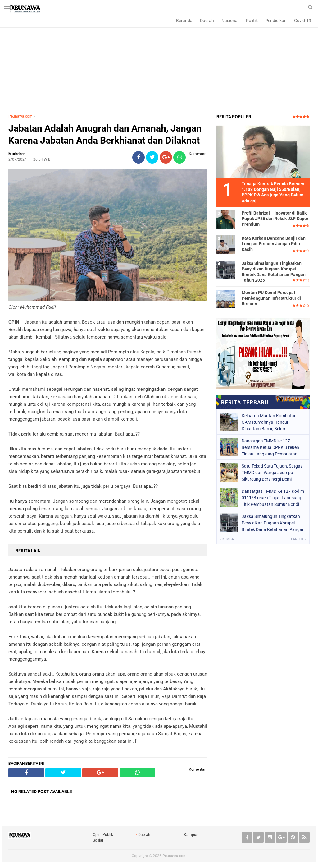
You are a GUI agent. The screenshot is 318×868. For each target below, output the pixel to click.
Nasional (230, 21)
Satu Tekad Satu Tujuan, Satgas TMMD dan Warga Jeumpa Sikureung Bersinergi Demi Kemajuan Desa (272, 473)
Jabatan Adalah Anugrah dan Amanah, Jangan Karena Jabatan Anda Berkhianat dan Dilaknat (105, 134)
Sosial (98, 840)
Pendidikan (276, 21)
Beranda (184, 21)
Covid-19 (303, 21)
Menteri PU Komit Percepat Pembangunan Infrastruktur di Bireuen (271, 298)
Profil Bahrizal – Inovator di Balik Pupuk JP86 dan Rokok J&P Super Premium (275, 219)
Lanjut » (299, 539)
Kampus (191, 835)
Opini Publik (103, 835)
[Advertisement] (159, 64)
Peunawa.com (20, 116)
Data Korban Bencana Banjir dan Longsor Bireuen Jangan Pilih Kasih (274, 244)
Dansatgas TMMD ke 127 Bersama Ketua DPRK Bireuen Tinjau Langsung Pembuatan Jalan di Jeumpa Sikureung (270, 447)
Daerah (207, 21)
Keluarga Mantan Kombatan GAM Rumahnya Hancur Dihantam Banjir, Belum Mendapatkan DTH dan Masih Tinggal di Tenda (270, 422)
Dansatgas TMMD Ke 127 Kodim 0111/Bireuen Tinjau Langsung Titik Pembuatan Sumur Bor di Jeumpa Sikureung (273, 498)
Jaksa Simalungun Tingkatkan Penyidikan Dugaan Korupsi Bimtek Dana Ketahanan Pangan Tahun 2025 (274, 272)
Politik (252, 21)
